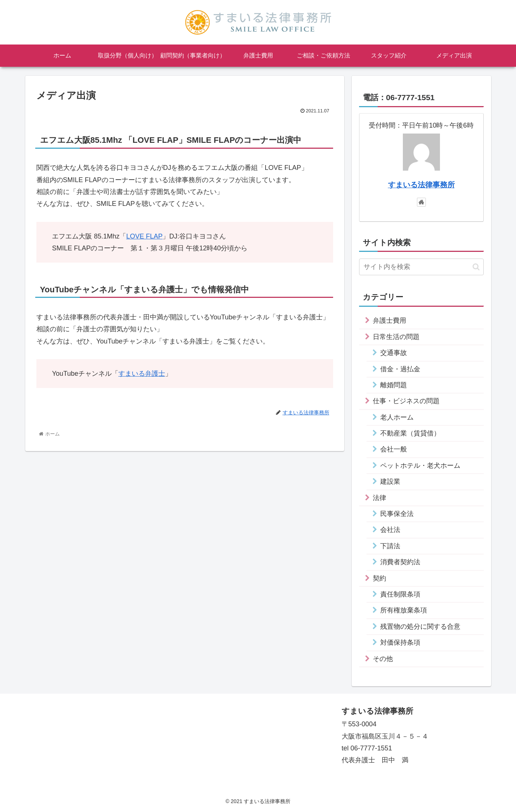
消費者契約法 (400, 562)
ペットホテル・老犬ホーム (420, 466)
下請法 (390, 546)
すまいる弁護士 (142, 374)
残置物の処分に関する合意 (420, 627)
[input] (421, 267)
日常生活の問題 (396, 337)
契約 (379, 578)
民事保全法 (397, 514)
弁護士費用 (390, 320)
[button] (476, 267)
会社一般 (394, 449)
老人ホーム (397, 417)
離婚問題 (394, 385)
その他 (383, 659)
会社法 (390, 530)
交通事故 (394, 353)
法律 (379, 498)
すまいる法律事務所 (421, 185)
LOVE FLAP (144, 236)
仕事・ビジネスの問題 (406, 401)
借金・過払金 (400, 369)
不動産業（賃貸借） (410, 433)
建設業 (390, 481)
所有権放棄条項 (404, 610)
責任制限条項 (400, 594)
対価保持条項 (400, 642)
